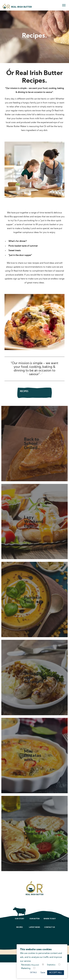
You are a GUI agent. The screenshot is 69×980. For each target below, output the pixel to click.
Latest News (34, 927)
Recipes (20, 927)
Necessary (30, 965)
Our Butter (35, 919)
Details (33, 973)
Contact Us (50, 927)
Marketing (26, 969)
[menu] (64, 5)
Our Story (20, 919)
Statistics (51, 965)
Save (43, 973)
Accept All (56, 973)
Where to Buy (50, 919)
